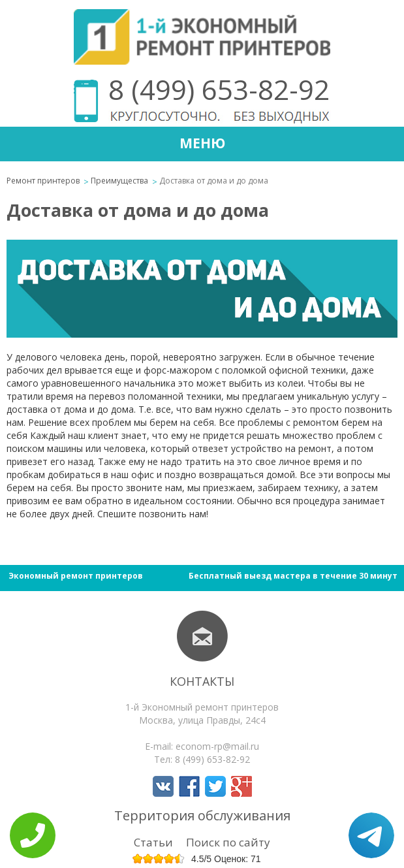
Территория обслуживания (202, 815)
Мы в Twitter (215, 786)
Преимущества (119, 181)
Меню (202, 143)
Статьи (153, 842)
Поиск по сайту (228, 842)
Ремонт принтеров (43, 181)
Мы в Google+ (241, 786)
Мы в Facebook (189, 786)
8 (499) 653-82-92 (219, 89)
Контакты (202, 681)
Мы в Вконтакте (163, 786)
